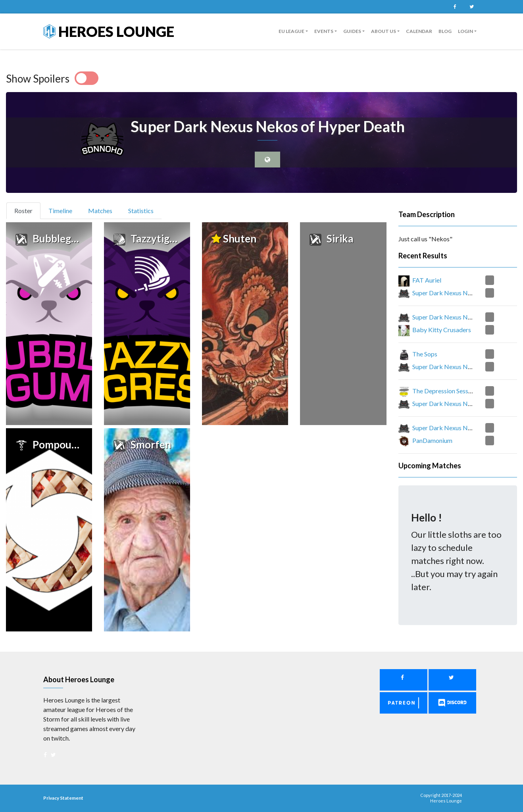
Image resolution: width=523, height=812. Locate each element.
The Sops (425, 354)
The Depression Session (444, 391)
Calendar (419, 31)
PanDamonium (432, 440)
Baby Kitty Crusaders (442, 330)
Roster (27, 210)
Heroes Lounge (109, 31)
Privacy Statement (63, 798)
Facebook (455, 7)
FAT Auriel (427, 280)
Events (324, 31)
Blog (445, 31)
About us (384, 31)
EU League (291, 31)
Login (465, 31)
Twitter (471, 7)
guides (352, 31)
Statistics (141, 211)
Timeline (60, 211)
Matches (100, 211)
